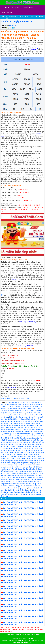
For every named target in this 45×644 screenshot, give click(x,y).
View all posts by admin (9, 399)
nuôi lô (36, 461)
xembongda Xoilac (18, 630)
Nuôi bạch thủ (23, 456)
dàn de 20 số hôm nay (12, 419)
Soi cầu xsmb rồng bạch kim (14, 492)
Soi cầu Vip (16, 8)
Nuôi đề (30, 461)
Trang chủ (4, 16)
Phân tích (12, 16)
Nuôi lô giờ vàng (11, 465)
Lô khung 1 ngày (30, 450)
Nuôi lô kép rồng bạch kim (23, 467)
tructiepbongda (5, 630)
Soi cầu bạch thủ (22, 480)
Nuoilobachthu (23, 471)
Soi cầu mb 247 (27, 490)
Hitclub (14, 627)
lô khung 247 (9, 452)
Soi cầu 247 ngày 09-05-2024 (16, 21)
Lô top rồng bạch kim (33, 454)
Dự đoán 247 (26, 430)
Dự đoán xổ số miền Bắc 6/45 (30, 436)
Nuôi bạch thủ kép (34, 456)
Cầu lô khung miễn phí (21, 415)
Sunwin (8, 627)
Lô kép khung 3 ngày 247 (15, 450)
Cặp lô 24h (26, 404)
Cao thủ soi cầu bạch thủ (13, 404)
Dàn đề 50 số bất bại (16, 425)
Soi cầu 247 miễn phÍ (30, 8)
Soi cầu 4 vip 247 (21, 477)
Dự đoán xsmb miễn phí (28, 438)
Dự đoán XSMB (23, 399)
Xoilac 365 (29, 630)
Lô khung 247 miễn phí (22, 452)
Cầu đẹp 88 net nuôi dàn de (17, 409)
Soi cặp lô (8, 473)
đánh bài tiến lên (33, 627)
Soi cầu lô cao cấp (26, 486)
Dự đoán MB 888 (13, 436)
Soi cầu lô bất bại (13, 486)
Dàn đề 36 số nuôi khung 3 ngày (31, 423)
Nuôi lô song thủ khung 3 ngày (24, 469)
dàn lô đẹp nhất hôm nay (28, 322)
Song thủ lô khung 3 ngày (10, 494)
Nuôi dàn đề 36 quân (20, 461)
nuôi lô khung (37, 467)
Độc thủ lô (32, 428)
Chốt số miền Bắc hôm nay (18, 417)
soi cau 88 (31, 477)
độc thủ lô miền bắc (14, 430)
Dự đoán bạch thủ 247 (16, 432)
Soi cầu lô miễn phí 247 (13, 490)
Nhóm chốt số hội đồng (9, 456)
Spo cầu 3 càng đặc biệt (27, 494)
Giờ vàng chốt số (30, 440)
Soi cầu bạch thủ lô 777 (9, 482)
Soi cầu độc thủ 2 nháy (28, 484)
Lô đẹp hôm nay (28, 448)
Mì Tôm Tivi (9, 632)
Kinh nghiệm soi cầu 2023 (28, 444)
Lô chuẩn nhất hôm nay (32, 446)
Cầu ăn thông (26, 407)
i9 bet (19, 627)
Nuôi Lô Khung (7, 12)
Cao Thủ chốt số (13, 402)
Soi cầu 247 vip (9, 477)
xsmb (2, 627)
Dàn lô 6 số (9, 428)
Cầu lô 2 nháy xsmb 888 (13, 411)
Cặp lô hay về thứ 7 (37, 404)
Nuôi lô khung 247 (7, 469)
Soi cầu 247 (13, 26)
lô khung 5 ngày (36, 452)
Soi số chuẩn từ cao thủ (33, 492)
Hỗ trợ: (3, 28)
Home (7, 8)
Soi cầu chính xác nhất (26, 482)
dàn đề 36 (11, 421)
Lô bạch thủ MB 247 (17, 446)
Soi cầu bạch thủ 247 (35, 480)
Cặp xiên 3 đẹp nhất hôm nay (11, 407)
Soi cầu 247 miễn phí (19, 475)
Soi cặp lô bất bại (18, 473)
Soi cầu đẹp (16, 484)
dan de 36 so (20, 421)
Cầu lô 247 (25, 411)
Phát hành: (5, 26)
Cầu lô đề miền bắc (19, 413)
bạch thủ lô (16, 279)
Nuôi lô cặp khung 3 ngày (26, 463)
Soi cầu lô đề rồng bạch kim (18, 488)
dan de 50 (4, 425)
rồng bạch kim (12, 387)
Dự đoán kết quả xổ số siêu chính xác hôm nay (17, 434)
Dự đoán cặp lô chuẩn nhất (34, 432)
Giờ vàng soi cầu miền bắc (29, 442)
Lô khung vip (20, 454)
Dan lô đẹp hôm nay (20, 428)
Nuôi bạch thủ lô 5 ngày (29, 459)
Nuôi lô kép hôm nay (25, 465)
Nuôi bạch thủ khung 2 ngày (10, 459)
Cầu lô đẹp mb (31, 413)
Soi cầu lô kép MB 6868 (25, 346)
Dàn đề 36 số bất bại (32, 421)
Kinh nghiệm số (13, 444)
